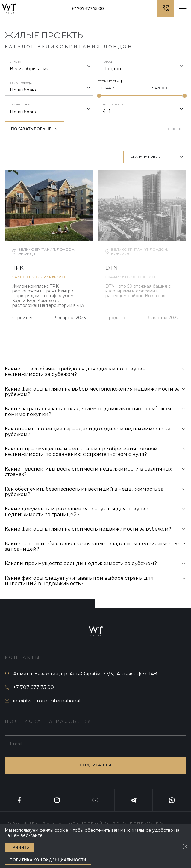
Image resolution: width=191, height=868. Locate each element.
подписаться (95, 765)
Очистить (176, 129)
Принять (19, 847)
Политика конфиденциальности (48, 860)
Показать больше (34, 129)
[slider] (99, 96)
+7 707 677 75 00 (88, 9)
